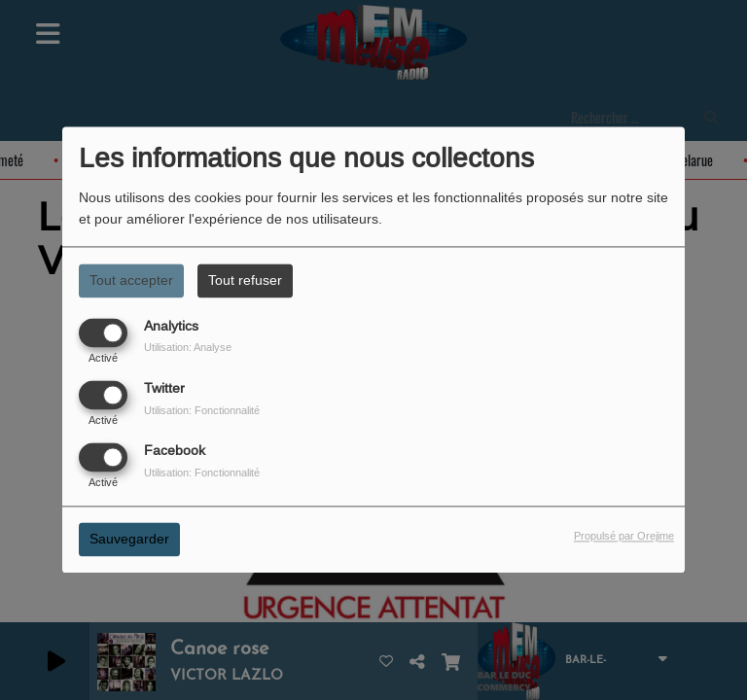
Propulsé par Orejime (624, 537)
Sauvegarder (129, 540)
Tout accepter (131, 280)
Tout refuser (245, 280)
